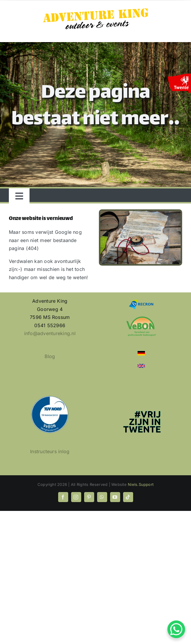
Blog (50, 356)
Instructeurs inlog (50, 451)
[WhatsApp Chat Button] (176, 629)
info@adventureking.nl (50, 333)
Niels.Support (141, 484)
